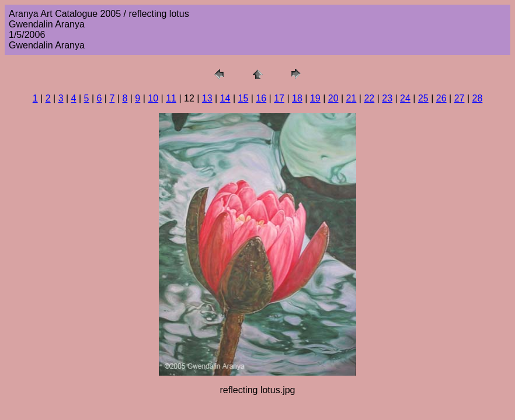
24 (405, 98)
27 (460, 98)
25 (423, 98)
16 (261, 98)
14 (225, 98)
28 (477, 98)
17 (279, 98)
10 (153, 98)
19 (315, 98)
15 (243, 98)
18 (297, 98)
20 (333, 98)
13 (207, 98)
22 (369, 98)
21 (352, 98)
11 (171, 98)
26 (441, 98)
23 (387, 98)
